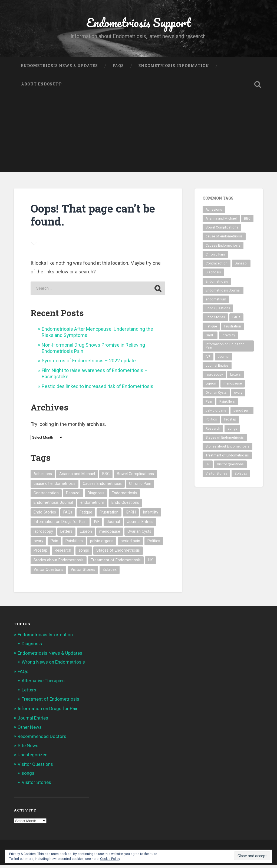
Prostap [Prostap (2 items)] (40, 554)
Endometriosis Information (174, 69)
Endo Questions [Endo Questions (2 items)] (125, 506)
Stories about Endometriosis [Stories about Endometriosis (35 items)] (59, 563)
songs (28, 776)
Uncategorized (33, 758)
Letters (29, 693)
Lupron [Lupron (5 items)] (86, 535)
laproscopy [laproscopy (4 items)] (43, 535)
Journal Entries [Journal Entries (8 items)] (140, 525)
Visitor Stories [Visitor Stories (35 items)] (83, 573)
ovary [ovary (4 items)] (38, 544)
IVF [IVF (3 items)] (97, 525)
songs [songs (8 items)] (84, 554)
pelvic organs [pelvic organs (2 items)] (102, 544)
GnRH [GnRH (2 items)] (131, 516)
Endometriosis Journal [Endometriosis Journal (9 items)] (53, 506)
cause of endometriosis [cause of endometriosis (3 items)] (55, 487)
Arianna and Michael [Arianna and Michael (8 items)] (77, 477)
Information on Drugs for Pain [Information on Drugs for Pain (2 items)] (60, 525)
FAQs (118, 69)
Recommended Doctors (42, 740)
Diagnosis (32, 647)
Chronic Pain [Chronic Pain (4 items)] (140, 487)
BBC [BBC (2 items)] (106, 477)
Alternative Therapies (43, 684)
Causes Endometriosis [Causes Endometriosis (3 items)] (102, 487)
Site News (28, 749)
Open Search (258, 88)
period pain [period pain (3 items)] (130, 544)
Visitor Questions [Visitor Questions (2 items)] (48, 573)
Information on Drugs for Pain (48, 712)
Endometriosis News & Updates (60, 69)
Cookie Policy (110, 859)
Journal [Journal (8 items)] (113, 525)
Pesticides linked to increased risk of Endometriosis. (98, 390)
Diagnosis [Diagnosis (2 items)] (96, 496)
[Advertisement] (138, 137)
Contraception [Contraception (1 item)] (46, 496)
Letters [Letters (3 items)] (66, 535)
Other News (30, 730)
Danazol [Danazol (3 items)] (73, 496)
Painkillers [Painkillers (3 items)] (74, 544)
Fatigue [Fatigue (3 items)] (86, 516)
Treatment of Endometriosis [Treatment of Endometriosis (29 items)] (116, 563)
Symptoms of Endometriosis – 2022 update (89, 364)
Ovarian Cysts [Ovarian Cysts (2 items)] (139, 535)
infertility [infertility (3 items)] (151, 516)
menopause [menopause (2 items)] (110, 535)
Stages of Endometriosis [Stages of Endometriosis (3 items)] (118, 554)
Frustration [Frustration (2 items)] (109, 516)
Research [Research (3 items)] (63, 554)
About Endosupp (42, 87)
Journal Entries (33, 721)
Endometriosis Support (138, 24)
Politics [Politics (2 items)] (154, 544)
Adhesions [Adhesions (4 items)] (43, 477)
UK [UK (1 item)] (150, 563)
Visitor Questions (35, 767)
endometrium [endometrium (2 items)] (92, 506)
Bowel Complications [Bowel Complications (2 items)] (135, 477)
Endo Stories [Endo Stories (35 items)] (45, 516)
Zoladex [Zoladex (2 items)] (110, 573)
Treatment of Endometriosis (50, 702)
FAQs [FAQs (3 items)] (68, 516)
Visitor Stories (36, 786)
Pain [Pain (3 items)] (54, 544)
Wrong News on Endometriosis (53, 665)
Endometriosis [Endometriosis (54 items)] (124, 496)
